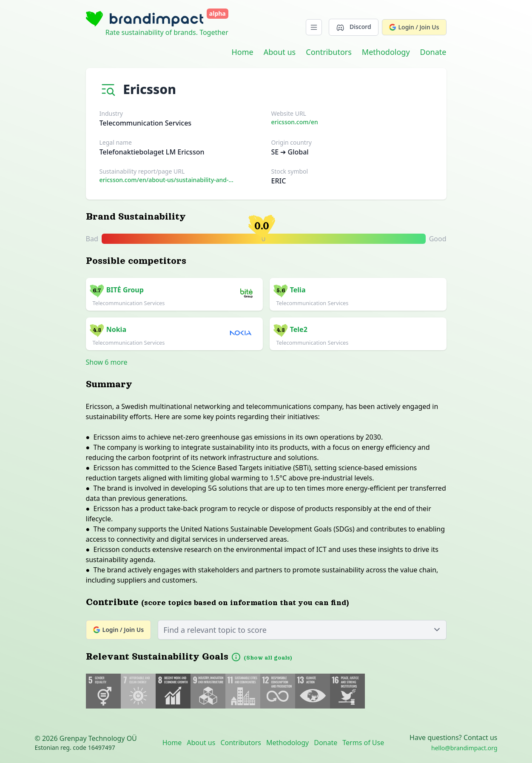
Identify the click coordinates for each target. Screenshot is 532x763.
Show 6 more (107, 362)
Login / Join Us (414, 27)
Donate (433, 52)
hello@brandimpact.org (464, 748)
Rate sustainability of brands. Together (167, 32)
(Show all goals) (268, 658)
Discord (353, 27)
